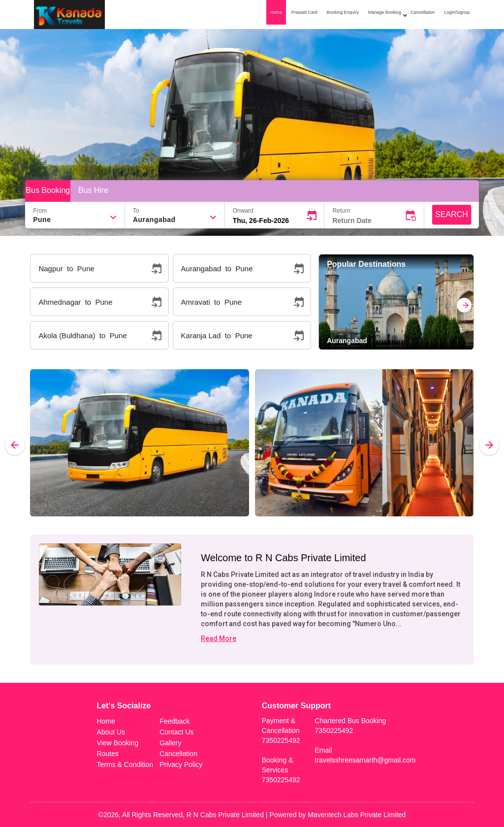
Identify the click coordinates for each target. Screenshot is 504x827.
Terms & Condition (125, 764)
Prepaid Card (304, 12)
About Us (111, 732)
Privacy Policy (181, 764)
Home (276, 12)
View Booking (118, 743)
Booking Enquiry (343, 12)
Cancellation (423, 12)
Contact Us (176, 732)
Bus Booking (48, 190)
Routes (108, 754)
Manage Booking (387, 13)
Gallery (170, 743)
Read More (219, 638)
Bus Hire (93, 190)
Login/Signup (457, 12)
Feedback (174, 721)
